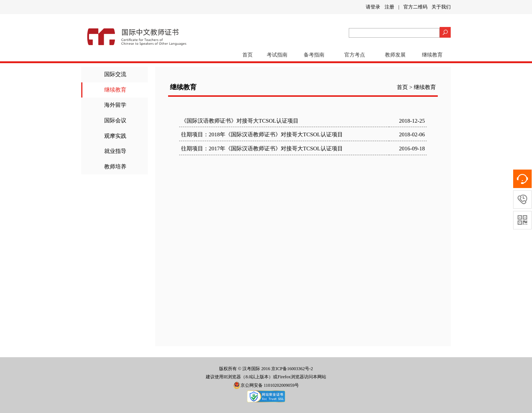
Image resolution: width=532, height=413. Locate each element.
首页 (248, 55)
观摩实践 (115, 136)
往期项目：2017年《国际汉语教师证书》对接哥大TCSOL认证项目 (262, 149)
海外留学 (115, 105)
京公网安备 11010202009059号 (266, 385)
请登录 (373, 7)
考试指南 (277, 55)
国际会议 (115, 120)
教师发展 (395, 55)
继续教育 (432, 55)
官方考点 (355, 55)
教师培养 (115, 167)
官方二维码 (415, 7)
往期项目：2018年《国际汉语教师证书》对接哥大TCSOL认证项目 (262, 134)
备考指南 (314, 55)
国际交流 (115, 74)
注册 (389, 7)
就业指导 (115, 151)
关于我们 (441, 7)
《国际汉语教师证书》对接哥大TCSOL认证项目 (240, 121)
